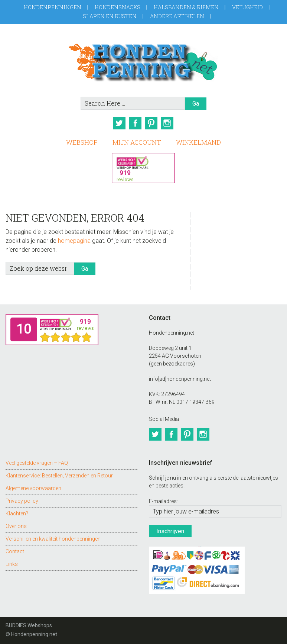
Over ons (16, 524)
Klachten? (17, 512)
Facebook (135, 123)
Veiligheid (247, 7)
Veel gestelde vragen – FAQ (37, 461)
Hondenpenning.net (143, 60)
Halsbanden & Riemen (186, 7)
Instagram (169, 123)
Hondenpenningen (53, 7)
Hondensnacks (118, 7)
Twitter (118, 123)
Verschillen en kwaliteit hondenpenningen (53, 537)
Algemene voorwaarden (33, 486)
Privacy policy (22, 499)
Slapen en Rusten (110, 16)
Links (12, 562)
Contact (15, 550)
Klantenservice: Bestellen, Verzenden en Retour (59, 474)
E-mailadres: (163, 499)
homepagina (74, 240)
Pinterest (152, 123)
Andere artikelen (177, 16)
